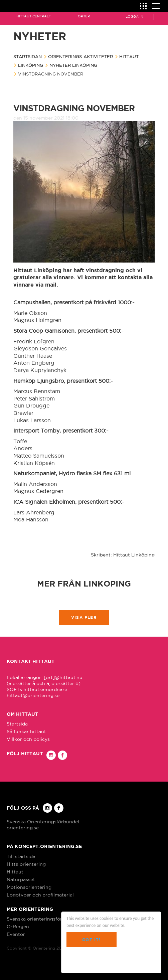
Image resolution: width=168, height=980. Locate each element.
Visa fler (84, 617)
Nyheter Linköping (73, 65)
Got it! (91, 940)
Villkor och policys (28, 739)
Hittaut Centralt (34, 16)
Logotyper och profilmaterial (40, 895)
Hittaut (129, 56)
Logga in (134, 17)
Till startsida (21, 856)
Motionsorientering (29, 887)
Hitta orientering (26, 864)
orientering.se (23, 828)
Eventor (16, 934)
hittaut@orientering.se (33, 695)
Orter (84, 16)
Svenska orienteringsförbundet (43, 919)
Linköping (31, 65)
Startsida (17, 724)
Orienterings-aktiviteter (80, 56)
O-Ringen (18, 927)
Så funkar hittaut (26, 731)
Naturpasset (21, 879)
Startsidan (28, 56)
